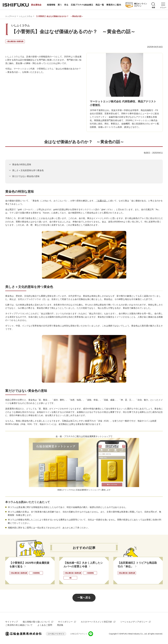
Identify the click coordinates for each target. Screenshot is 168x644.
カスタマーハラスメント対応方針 (96, 622)
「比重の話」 (102, 201)
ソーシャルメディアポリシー (134, 622)
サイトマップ (12, 622)
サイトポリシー (65, 622)
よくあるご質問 (45, 625)
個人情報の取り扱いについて (36, 622)
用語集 (60, 625)
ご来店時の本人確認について (19, 625)
